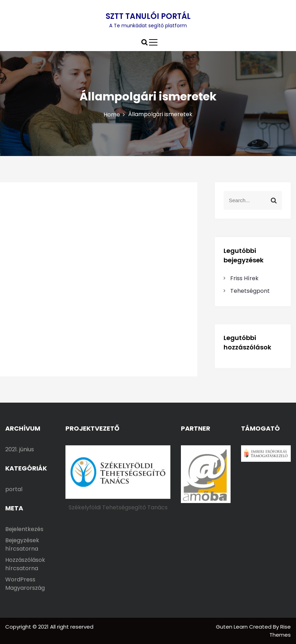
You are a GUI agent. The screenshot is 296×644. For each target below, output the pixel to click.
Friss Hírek (244, 278)
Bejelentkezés (24, 529)
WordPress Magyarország (25, 584)
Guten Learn (232, 627)
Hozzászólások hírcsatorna (25, 564)
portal (14, 489)
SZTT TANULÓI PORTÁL (148, 16)
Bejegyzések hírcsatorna (22, 544)
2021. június (20, 449)
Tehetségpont (250, 291)
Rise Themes (280, 631)
